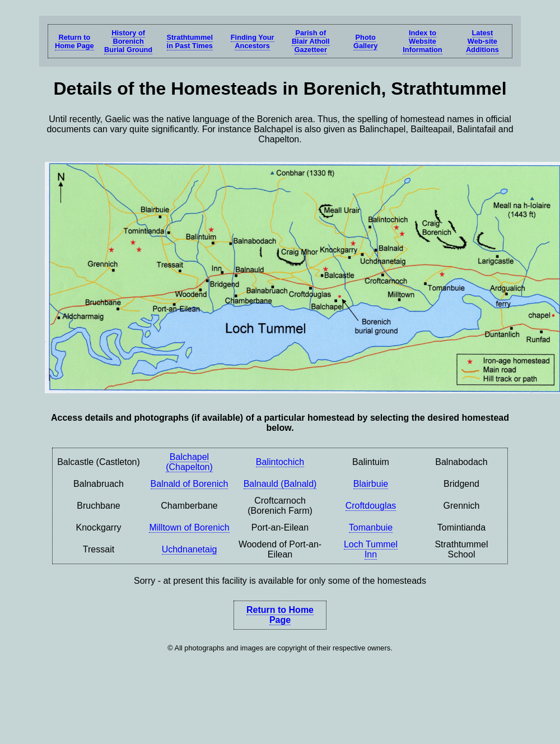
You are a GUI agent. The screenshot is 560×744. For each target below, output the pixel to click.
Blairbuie (371, 484)
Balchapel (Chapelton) (189, 462)
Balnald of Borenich (190, 484)
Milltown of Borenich (189, 527)
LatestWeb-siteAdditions (482, 41)
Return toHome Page (74, 41)
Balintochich (280, 462)
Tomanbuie (371, 527)
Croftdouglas (371, 506)
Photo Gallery (365, 41)
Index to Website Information (422, 41)
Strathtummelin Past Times (190, 41)
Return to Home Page (280, 615)
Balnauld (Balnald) (280, 484)
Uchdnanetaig (190, 549)
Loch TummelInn (371, 549)
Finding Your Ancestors (253, 41)
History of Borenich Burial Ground (128, 41)
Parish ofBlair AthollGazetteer (311, 41)
